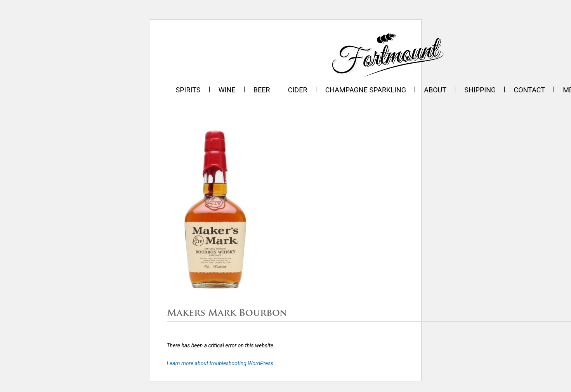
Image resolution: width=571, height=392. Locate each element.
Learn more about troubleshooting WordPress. (221, 363)
